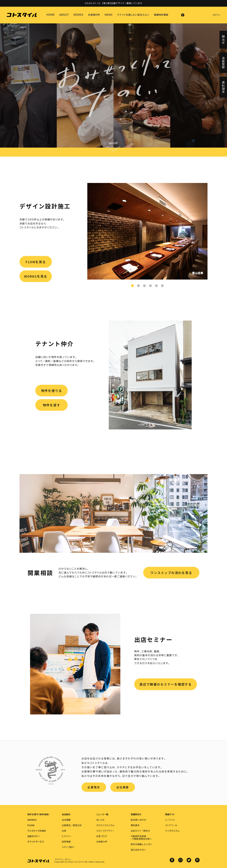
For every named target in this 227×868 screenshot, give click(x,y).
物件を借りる (52, 391)
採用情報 (66, 842)
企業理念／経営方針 (72, 825)
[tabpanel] (147, 231)
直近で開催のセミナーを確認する (166, 684)
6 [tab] (162, 286)
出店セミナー (34, 836)
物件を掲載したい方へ (142, 844)
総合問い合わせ (138, 820)
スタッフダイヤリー (105, 831)
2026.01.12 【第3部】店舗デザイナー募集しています (113, 3)
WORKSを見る (36, 276)
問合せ (223, 40)
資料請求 (135, 825)
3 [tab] (144, 286)
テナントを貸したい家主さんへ (133, 15)
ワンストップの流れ (37, 831)
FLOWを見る (36, 262)
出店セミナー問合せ (140, 831)
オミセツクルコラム (105, 825)
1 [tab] (132, 286)
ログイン (217, 15)
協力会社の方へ (138, 850)
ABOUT (64, 15)
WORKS (78, 15)
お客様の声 (94, 15)
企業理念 (94, 787)
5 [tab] (156, 286)
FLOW (31, 825)
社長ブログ (102, 836)
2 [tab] (138, 286)
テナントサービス (36, 842)
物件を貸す (52, 405)
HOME (51, 15)
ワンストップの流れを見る (171, 573)
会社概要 (123, 787)
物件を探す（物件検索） (38, 814)
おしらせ (100, 820)
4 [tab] (150, 286)
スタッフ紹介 (68, 847)
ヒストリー (67, 836)
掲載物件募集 (161, 15)
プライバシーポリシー (63, 859)
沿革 (64, 831)
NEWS (108, 15)
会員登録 (223, 63)
